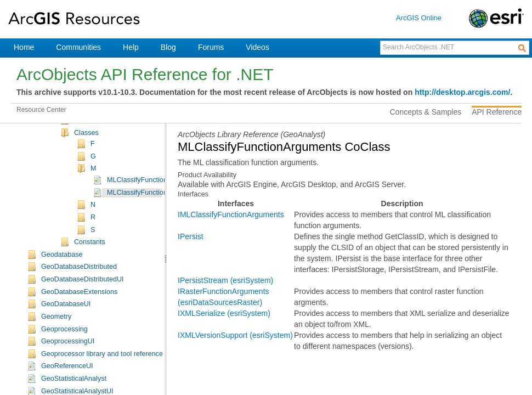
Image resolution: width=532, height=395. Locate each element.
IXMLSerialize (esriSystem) (224, 313)
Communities (78, 47)
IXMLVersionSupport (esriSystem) (235, 335)
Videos (257, 47)
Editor (50, 136)
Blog (168, 47)
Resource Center (41, 110)
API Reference (497, 112)
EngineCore (60, 161)
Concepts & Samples (426, 112)
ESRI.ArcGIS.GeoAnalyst (97, 210)
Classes (86, 258)
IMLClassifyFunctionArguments (231, 215)
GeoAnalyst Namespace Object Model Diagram (147, 233)
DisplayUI (56, 124)
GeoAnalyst (59, 186)
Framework (58, 173)
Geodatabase (62, 380)
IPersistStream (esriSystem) (225, 280)
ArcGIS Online (419, 18)
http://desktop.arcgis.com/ (462, 92)
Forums (211, 47)
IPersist (191, 236)
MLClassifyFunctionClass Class (155, 306)
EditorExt (55, 149)
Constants (90, 368)
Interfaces (89, 246)
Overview (72, 197)
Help (131, 47)
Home (24, 47)
